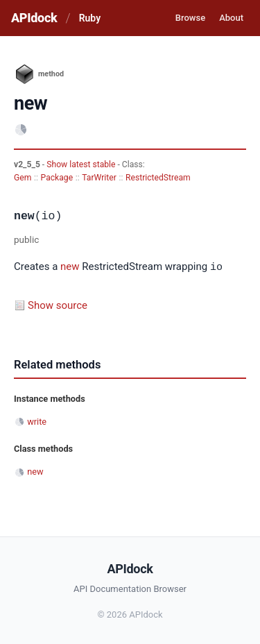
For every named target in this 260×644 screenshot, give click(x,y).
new (70, 267)
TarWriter (99, 178)
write (37, 421)
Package (57, 178)
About (231, 18)
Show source (58, 305)
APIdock (34, 18)
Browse (190, 18)
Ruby (90, 18)
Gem (23, 178)
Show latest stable (82, 164)
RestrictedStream (158, 178)
